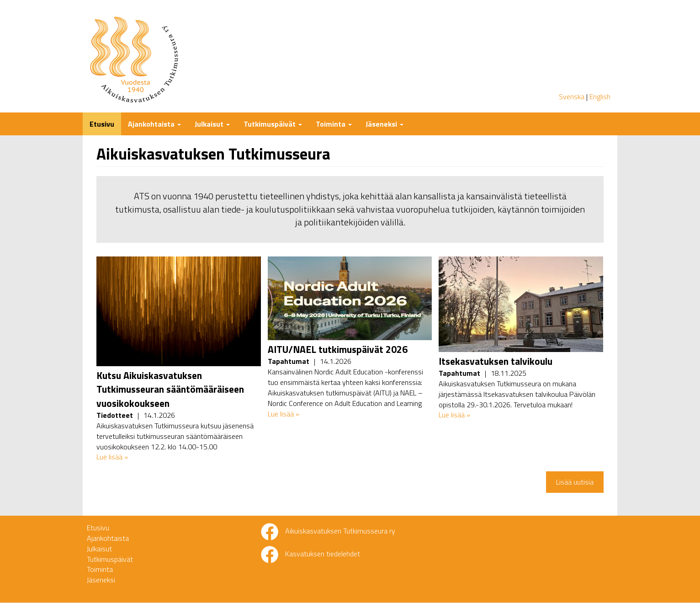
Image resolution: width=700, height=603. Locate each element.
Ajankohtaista (154, 124)
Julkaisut (212, 124)
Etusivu (102, 124)
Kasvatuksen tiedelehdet (323, 554)
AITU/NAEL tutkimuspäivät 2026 (338, 349)
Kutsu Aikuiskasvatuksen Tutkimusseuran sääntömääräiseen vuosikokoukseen (170, 389)
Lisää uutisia (575, 482)
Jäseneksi (384, 124)
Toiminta (334, 124)
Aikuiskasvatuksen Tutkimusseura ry (340, 531)
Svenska (572, 96)
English (600, 96)
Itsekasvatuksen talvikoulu (496, 361)
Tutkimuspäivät (273, 124)
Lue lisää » (112, 457)
